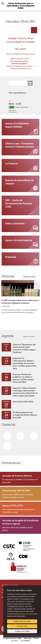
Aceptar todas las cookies (22, 621)
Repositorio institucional (19, 59)
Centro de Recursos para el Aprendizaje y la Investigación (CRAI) (21, 6)
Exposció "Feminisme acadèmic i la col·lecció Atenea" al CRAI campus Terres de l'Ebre (23, 378)
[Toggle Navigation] (3, 4)
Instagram (6, 446)
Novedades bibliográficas (19, 61)
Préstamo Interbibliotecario (21, 68)
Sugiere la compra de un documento (19, 66)
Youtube (33, 435)
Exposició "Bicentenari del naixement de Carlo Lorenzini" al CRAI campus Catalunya (24, 348)
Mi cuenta (21, 49)
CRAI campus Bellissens (17, 93)
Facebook (6, 435)
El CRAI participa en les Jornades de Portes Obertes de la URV (25, 415)
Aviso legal (27, 638)
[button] (4, 103)
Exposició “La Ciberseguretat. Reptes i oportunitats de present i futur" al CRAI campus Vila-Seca (24, 363)
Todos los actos (29, 336)
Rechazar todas (22, 626)
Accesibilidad (25, 641)
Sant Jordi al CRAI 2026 (23, 402)
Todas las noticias (29, 277)
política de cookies (27, 614)
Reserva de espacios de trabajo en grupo (21, 54)
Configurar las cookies (22, 631)
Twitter (20, 435)
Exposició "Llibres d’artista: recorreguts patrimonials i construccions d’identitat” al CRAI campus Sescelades (25, 392)
